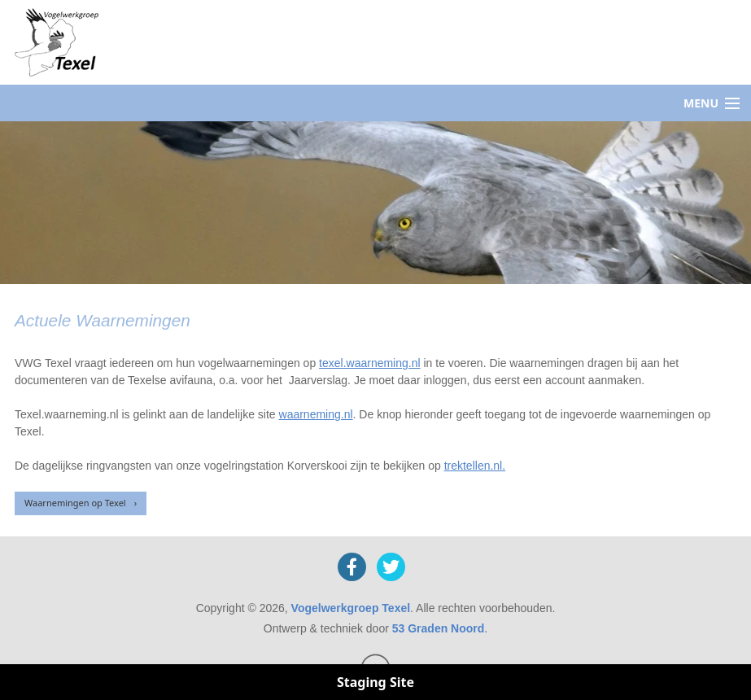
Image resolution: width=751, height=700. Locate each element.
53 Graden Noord (439, 628)
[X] (391, 567)
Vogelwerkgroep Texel (351, 608)
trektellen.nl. (475, 466)
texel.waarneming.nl (370, 363)
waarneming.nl (316, 414)
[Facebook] (352, 567)
